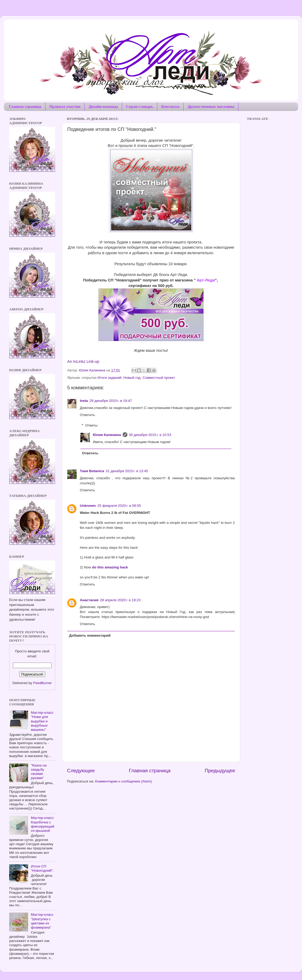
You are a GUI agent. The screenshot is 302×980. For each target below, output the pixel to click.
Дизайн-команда (103, 106)
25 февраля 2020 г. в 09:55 (119, 506)
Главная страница (25, 106)
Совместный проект (159, 378)
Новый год (132, 378)
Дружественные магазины (211, 106)
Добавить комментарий (90, 635)
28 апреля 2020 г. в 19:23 (120, 600)
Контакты (170, 106)
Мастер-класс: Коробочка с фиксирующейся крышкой (43, 824)
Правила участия (65, 106)
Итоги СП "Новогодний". (42, 868)
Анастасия (89, 600)
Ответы (92, 425)
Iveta (84, 401)
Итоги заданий (109, 378)
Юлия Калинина (107, 435)
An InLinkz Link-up (83, 361)
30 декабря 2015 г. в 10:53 (150, 435)
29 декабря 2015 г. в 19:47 (111, 401)
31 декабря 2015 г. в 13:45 (127, 471)
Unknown (88, 506)
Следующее (81, 771)
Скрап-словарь (140, 106)
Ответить (87, 415)
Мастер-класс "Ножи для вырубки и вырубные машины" (42, 721)
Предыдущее (220, 771)
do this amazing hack (110, 567)
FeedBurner (42, 683)
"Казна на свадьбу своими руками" (39, 772)
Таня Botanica (92, 471)
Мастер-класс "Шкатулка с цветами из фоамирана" (42, 921)
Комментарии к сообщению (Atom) (123, 781)
